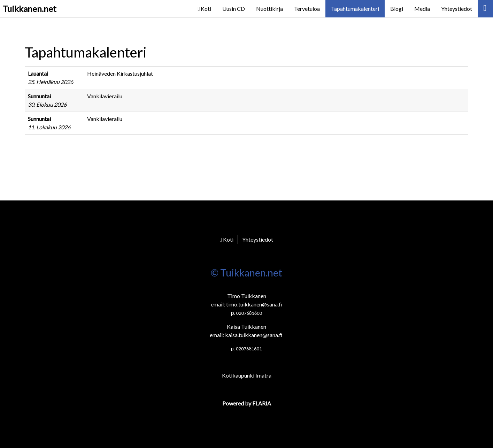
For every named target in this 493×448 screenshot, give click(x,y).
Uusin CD (234, 9)
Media (422, 9)
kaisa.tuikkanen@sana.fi (254, 335)
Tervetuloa (307, 9)
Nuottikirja (269, 9)
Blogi (397, 9)
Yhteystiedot (457, 9)
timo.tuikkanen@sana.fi (254, 304)
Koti (204, 9)
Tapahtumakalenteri (355, 9)
